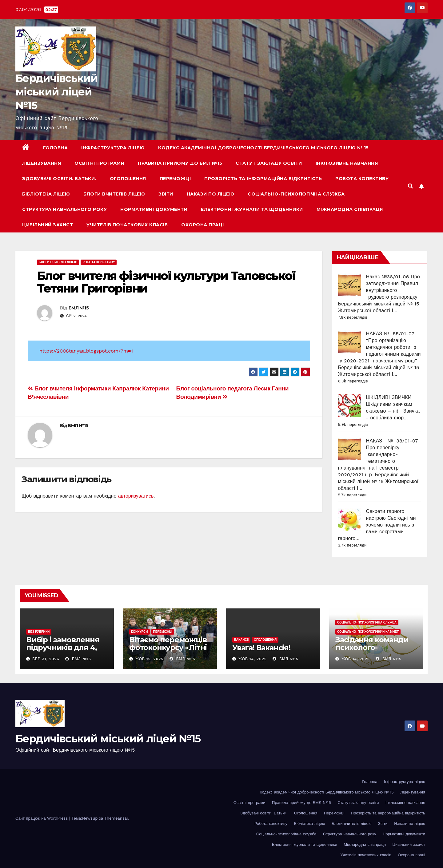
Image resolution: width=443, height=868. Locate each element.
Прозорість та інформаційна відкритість (263, 179)
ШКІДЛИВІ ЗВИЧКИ (389, 397)
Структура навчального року (64, 209)
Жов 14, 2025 (253, 659)
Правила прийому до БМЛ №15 (180, 163)
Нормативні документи (154, 209)
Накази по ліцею (211, 194)
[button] (410, 186)
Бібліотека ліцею (46, 194)
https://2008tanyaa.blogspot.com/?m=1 (86, 351)
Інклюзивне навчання (347, 163)
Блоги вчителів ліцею (114, 194)
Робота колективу (362, 179)
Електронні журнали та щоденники (252, 209)
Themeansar (116, 818)
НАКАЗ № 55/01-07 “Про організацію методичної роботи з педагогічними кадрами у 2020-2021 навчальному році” (379, 347)
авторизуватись (136, 496)
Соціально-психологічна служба (296, 194)
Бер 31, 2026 (46, 659)
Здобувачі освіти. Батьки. (59, 179)
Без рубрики (39, 632)
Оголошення (128, 179)
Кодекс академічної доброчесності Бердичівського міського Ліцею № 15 (263, 148)
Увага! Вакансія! (261, 648)
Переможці (175, 179)
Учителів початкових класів (127, 225)
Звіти (166, 194)
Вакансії (241, 640)
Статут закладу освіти (269, 163)
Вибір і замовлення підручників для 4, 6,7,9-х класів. (63, 647)
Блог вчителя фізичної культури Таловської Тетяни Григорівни (166, 282)
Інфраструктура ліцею (113, 148)
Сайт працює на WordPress (42, 818)
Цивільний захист (48, 225)
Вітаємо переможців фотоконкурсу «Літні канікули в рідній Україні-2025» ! (168, 651)
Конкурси (140, 632)
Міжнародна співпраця (350, 209)
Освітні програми (99, 163)
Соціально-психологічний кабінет (368, 632)
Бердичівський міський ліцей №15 (56, 92)
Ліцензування (42, 163)
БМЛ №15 (79, 308)
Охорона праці (203, 225)
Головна (56, 148)
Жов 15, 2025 (149, 659)
